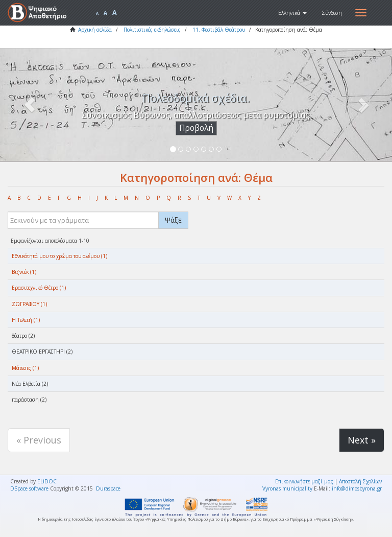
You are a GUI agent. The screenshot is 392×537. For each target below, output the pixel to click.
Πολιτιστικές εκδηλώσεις (152, 30)
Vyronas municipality (287, 488)
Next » (362, 440)
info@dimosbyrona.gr (357, 488)
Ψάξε (173, 220)
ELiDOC (47, 481)
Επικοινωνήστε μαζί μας (304, 481)
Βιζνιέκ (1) (24, 272)
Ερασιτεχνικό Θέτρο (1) (39, 288)
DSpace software (29, 488)
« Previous (39, 440)
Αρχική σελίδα (95, 30)
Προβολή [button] (196, 128)
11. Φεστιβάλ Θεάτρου (219, 30)
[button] (292, 13)
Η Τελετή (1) (26, 320)
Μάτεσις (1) (25, 368)
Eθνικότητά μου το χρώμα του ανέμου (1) (59, 256)
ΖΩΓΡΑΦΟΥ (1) (29, 304)
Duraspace (108, 488)
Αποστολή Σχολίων (360, 481)
